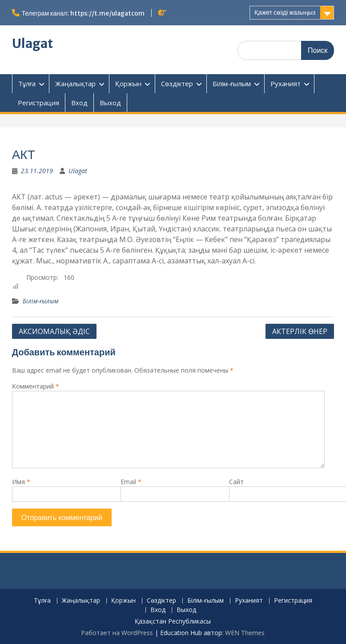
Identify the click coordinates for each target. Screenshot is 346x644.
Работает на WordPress (117, 633)
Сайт (236, 482)
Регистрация (38, 103)
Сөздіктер (177, 83)
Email (131, 482)
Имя (21, 482)
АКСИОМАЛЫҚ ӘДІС (54, 331)
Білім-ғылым (232, 83)
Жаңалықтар (75, 83)
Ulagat (32, 44)
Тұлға (27, 83)
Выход (110, 103)
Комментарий (36, 386)
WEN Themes (245, 633)
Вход (79, 103)
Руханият (286, 83)
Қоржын (128, 83)
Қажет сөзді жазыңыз (285, 12)
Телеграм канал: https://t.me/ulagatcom (83, 13)
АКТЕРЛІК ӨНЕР (300, 331)
